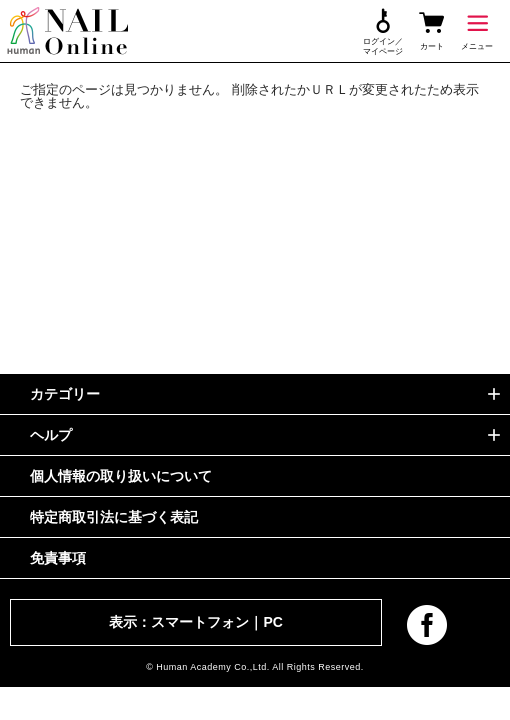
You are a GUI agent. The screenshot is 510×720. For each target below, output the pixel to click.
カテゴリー (65, 394)
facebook (427, 625)
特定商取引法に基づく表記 (114, 517)
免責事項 (58, 558)
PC (272, 622)
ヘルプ (51, 435)
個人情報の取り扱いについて (121, 476)
